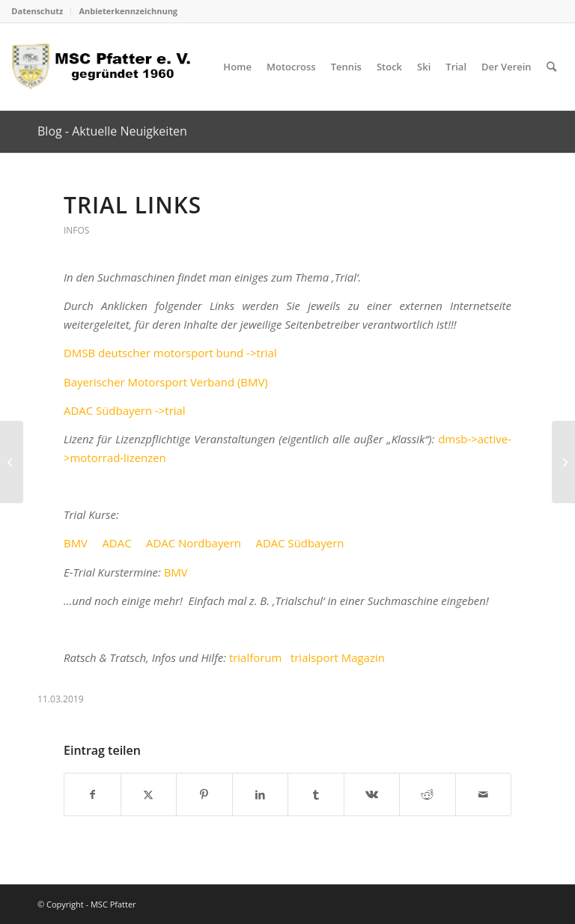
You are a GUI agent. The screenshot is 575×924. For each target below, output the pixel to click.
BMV (76, 543)
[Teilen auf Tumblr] (316, 794)
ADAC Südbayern (299, 543)
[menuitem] (41, 11)
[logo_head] (106, 67)
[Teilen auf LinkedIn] (261, 794)
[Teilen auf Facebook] (92, 794)
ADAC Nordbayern (194, 543)
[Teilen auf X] (149, 794)
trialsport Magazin (338, 657)
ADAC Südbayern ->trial (125, 410)
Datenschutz (37, 11)
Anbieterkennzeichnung (128, 11)
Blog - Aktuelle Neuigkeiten (112, 131)
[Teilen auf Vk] (372, 794)
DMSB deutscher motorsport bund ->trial (170, 353)
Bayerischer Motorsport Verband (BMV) (166, 382)
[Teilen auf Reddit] (428, 794)
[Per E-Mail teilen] (484, 794)
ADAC (116, 543)
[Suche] (551, 67)
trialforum (255, 657)
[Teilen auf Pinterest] (204, 794)
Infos (76, 230)
